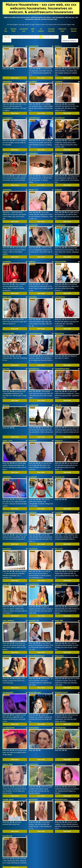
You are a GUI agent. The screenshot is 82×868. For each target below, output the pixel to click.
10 (48, 37)
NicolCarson (33, 522)
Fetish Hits (58, 865)
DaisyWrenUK (7, 794)
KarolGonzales (34, 556)
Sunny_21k (7, 556)
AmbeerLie (59, 420)
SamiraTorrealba (8, 318)
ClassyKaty (59, 148)
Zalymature (33, 284)
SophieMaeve (7, 80)
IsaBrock (32, 250)
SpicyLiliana (59, 624)
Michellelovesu (34, 352)
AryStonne (33, 488)
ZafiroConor (7, 624)
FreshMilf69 (59, 488)
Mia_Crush (59, 522)
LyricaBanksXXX (8, 692)
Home (65, 37)
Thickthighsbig (60, 692)
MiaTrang (6, 386)
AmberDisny (7, 182)
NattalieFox (33, 420)
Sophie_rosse (7, 420)
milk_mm (58, 386)
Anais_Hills (59, 590)
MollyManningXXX (61, 658)
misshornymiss (60, 726)
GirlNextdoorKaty (9, 488)
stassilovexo (33, 760)
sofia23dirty (7, 454)
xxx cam (41, 847)
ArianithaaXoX (60, 216)
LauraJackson (60, 284)
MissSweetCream (61, 760)
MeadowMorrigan (35, 658)
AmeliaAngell (33, 386)
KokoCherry (7, 522)
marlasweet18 (34, 46)
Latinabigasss (8, 114)
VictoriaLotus (33, 726)
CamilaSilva (7, 250)
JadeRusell (7, 148)
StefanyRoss (33, 148)
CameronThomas (61, 556)
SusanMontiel (60, 114)
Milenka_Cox (33, 182)
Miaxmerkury (59, 318)
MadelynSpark (34, 692)
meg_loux (6, 352)
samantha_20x (34, 590)
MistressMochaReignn (37, 624)
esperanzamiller (61, 250)
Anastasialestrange (36, 318)
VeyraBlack (33, 80)
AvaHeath (58, 182)
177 (5, 41)
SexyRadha (33, 454)
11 (53, 37)
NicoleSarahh (60, 454)
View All (7, 37)
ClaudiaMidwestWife (62, 352)
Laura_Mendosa (8, 590)
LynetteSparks (8, 216)
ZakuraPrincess (34, 114)
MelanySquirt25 (8, 46)
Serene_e (58, 46)
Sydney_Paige (8, 726)
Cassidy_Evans (8, 760)
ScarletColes (33, 216)
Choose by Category (70, 41)
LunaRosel (59, 80)
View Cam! (15, 76)
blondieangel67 (8, 658)
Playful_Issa (7, 284)
